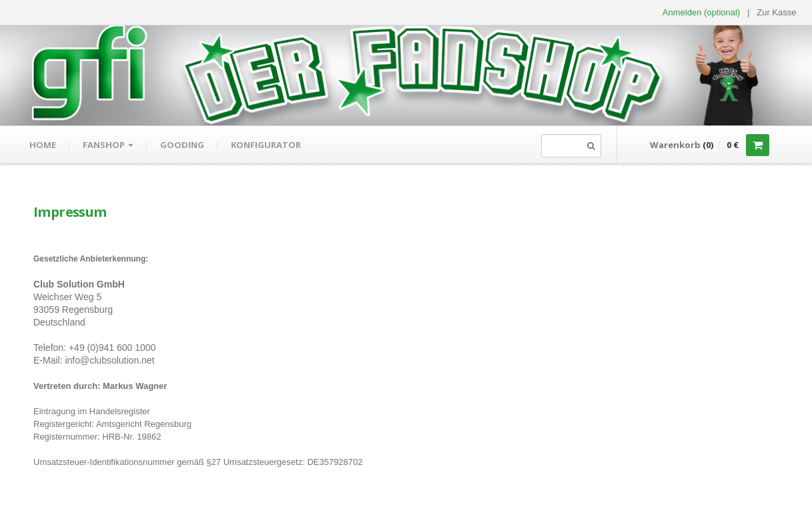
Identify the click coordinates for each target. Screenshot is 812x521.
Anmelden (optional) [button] (701, 12)
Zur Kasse (776, 12)
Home (43, 145)
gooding (182, 145)
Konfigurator (266, 145)
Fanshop (108, 145)
